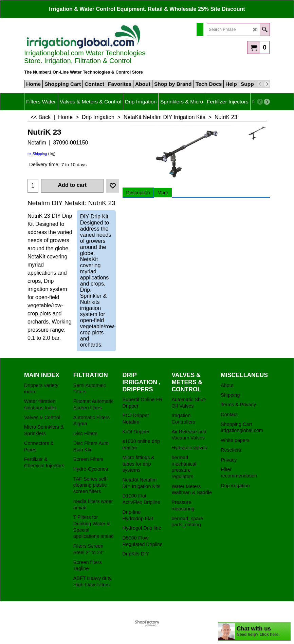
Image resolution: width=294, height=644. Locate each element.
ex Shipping (37, 154)
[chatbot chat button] (254, 631)
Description (138, 193)
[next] (267, 84)
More (163, 193)
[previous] (260, 84)
